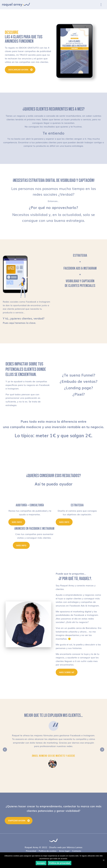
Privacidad (31, 851)
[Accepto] (104, 860)
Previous (5, 750)
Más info (17, 522)
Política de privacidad (60, 863)
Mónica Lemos (75, 847)
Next (102, 750)
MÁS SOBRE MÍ (67, 672)
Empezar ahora (17, 820)
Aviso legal (64, 851)
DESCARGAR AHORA (18, 70)
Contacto (77, 851)
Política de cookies (48, 851)
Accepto (41, 863)
